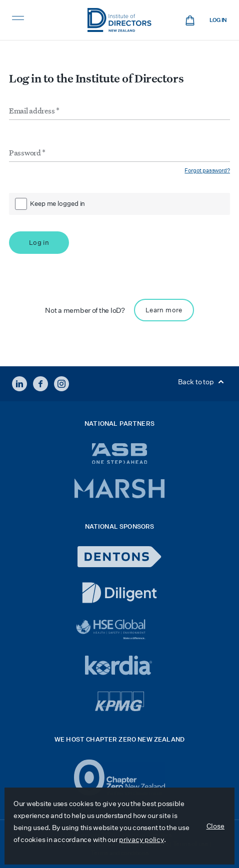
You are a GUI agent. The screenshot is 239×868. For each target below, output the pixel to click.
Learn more (164, 310)
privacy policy (141, 840)
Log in (218, 20)
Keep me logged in (57, 204)
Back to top (202, 382)
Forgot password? (207, 171)
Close (216, 826)
